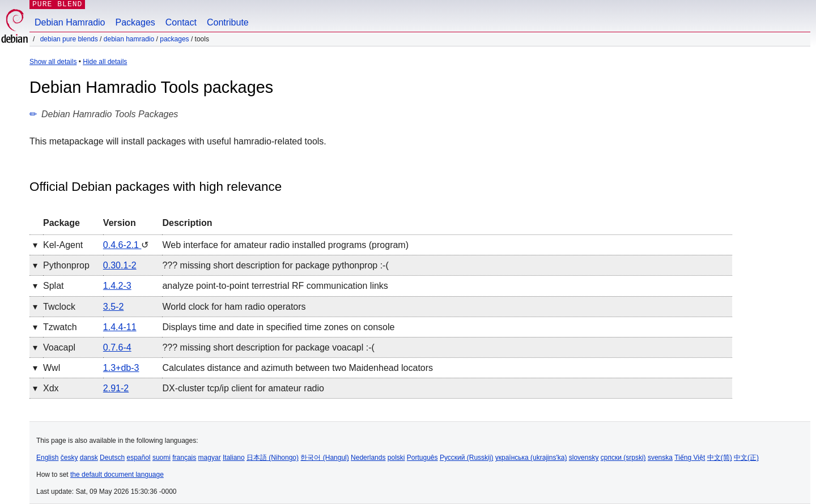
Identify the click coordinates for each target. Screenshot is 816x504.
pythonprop (66, 265)
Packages (135, 22)
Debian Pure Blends (69, 39)
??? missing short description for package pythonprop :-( (275, 265)
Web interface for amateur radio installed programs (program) (285, 245)
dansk (89, 458)
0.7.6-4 (117, 347)
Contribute (228, 22)
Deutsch (112, 458)
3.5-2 (113, 307)
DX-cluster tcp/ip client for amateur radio (243, 388)
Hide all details (105, 62)
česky (69, 458)
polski (396, 458)
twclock (59, 307)
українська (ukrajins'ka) (531, 458)
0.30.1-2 (120, 265)
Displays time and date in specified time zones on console (278, 327)
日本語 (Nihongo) (273, 458)
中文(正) (746, 458)
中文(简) (720, 458)
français (184, 458)
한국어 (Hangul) (324, 458)
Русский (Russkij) (467, 458)
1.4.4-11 (120, 327)
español (138, 458)
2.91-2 (116, 388)
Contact (181, 22)
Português (422, 458)
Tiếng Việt (690, 458)
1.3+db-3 (121, 368)
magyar (210, 458)
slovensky (584, 458)
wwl (52, 368)
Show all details (53, 62)
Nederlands (368, 458)
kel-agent (63, 245)
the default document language (117, 475)
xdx (51, 388)
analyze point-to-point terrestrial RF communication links (275, 286)
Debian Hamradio (70, 22)
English (47, 458)
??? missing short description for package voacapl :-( (268, 347)
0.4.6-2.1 (122, 245)
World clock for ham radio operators (234, 307)
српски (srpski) (623, 458)
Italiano (234, 458)
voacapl (59, 347)
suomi (161, 458)
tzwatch (60, 327)
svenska (660, 458)
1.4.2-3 (117, 286)
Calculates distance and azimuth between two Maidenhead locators (297, 368)
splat (53, 286)
